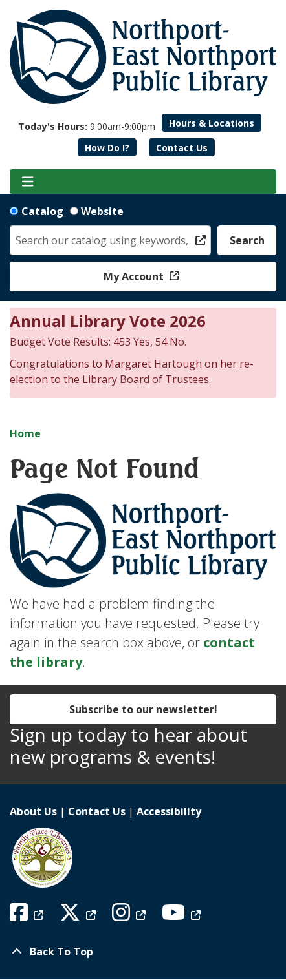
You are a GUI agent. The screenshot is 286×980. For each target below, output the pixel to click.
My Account (135, 276)
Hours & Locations (212, 123)
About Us (33, 811)
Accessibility (169, 811)
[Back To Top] (143, 952)
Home (25, 433)
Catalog (42, 211)
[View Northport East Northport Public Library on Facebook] (28, 916)
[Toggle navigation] (27, 182)
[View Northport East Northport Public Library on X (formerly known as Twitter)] (79, 916)
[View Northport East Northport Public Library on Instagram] (130, 916)
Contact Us (182, 148)
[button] (87, 126)
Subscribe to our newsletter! (143, 709)
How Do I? (107, 148)
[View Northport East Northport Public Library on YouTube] (183, 916)
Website (102, 211)
